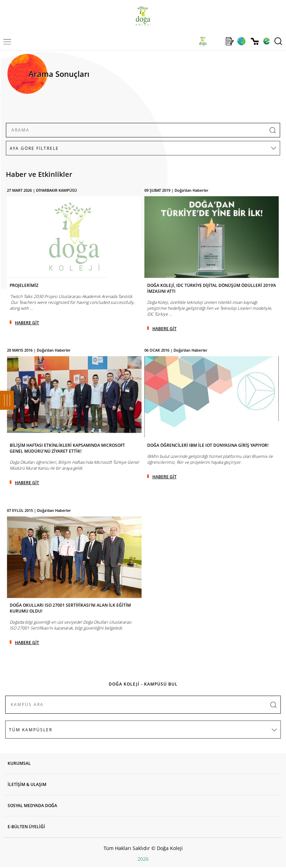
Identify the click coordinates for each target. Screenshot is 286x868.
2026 (143, 859)
